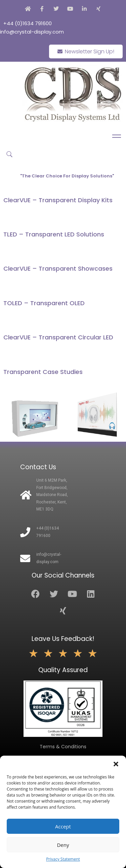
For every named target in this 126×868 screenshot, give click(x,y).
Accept (63, 826)
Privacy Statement (63, 859)
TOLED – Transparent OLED (44, 303)
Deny (63, 845)
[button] (116, 764)
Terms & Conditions (63, 747)
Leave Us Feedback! (63, 639)
